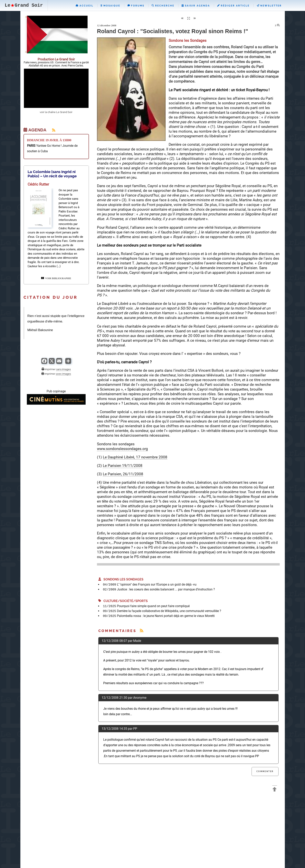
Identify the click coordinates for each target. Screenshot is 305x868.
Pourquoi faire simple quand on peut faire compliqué (153, 606)
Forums (136, 6)
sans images (63, 369)
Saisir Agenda (196, 6)
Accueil (85, 6)
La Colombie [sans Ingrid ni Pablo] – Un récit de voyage (52, 174)
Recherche (163, 6)
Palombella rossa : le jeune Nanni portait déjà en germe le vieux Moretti (166, 616)
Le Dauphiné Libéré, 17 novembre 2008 (135, 457)
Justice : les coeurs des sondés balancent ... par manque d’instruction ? (166, 589)
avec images (63, 374)
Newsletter (269, 6)
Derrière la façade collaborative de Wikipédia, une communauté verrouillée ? (169, 611)
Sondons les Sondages (121, 579)
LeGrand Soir (24, 5)
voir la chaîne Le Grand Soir (56, 112)
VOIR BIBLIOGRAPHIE (56, 278)
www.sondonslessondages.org (122, 449)
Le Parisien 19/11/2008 (123, 466)
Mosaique (110, 6)
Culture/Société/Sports (123, 601)
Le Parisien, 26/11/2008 (123, 474)
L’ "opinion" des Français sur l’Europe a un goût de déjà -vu (157, 584)
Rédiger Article (233, 6)
